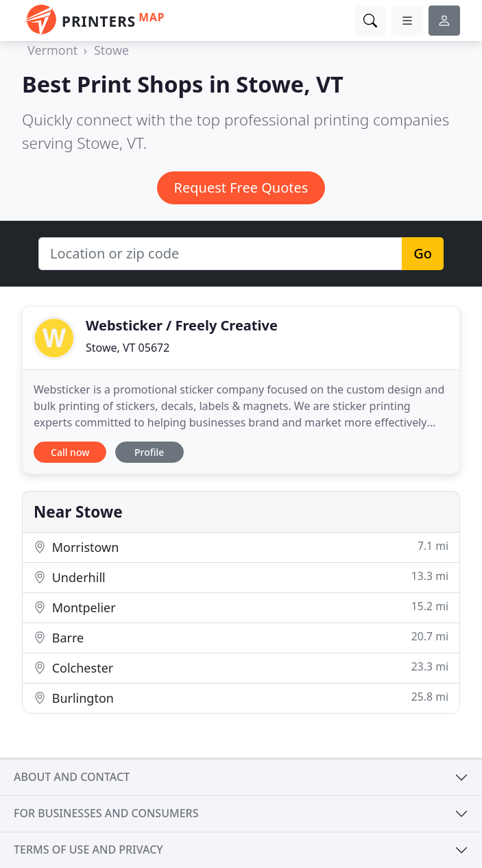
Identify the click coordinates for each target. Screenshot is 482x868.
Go (423, 253)
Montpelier (241, 607)
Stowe (111, 50)
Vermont (52, 50)
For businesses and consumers (106, 813)
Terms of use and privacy (88, 849)
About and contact (72, 777)
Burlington (241, 698)
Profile (149, 452)
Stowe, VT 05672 (128, 348)
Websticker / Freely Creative (182, 325)
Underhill (241, 577)
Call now (70, 452)
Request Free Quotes (241, 188)
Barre (241, 637)
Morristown (241, 547)
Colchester (241, 667)
